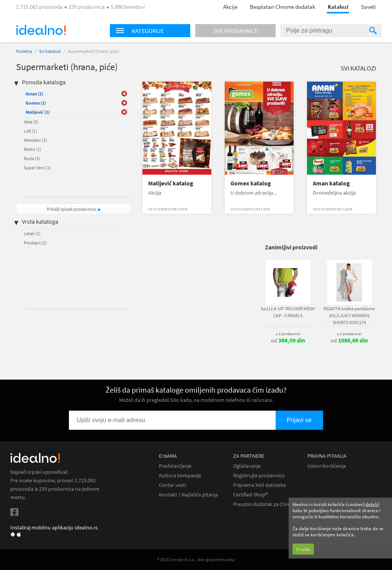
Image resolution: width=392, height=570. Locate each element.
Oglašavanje (247, 466)
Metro (33, 149)
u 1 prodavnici (288, 334)
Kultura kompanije (180, 476)
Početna (24, 51)
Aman (34, 94)
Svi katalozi (50, 51)
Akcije (230, 7)
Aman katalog (331, 183)
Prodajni (35, 243)
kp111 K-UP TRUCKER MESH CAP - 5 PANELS (288, 312)
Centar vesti (172, 485)
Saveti (368, 7)
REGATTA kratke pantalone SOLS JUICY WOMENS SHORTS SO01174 (349, 315)
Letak (32, 233)
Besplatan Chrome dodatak (283, 7)
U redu (303, 549)
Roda (32, 158)
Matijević (38, 112)
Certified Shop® (250, 495)
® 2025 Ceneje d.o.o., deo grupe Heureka (196, 559)
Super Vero (37, 168)
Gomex (36, 103)
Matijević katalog (171, 183)
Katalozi (338, 7)
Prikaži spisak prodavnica (71, 209)
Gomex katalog (251, 183)
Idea (31, 122)
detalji (372, 504)
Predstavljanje (175, 466)
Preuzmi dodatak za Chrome (265, 504)
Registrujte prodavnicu (259, 476)
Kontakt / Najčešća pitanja (188, 495)
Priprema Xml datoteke (260, 485)
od (288, 341)
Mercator (35, 140)
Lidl (30, 131)
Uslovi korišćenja (327, 466)
